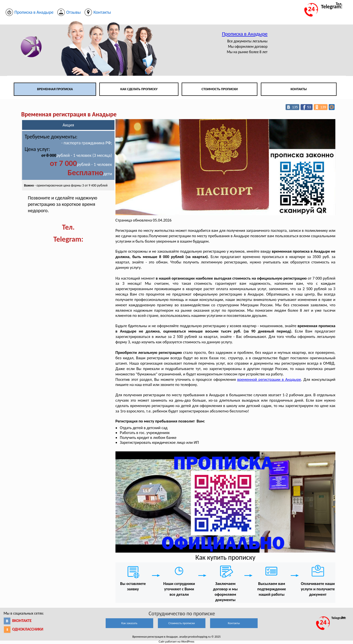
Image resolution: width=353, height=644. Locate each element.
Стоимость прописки (220, 89)
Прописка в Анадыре (245, 34)
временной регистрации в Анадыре (269, 379)
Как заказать (129, 623)
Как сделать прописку (139, 89)
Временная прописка (55, 89)
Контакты (299, 89)
